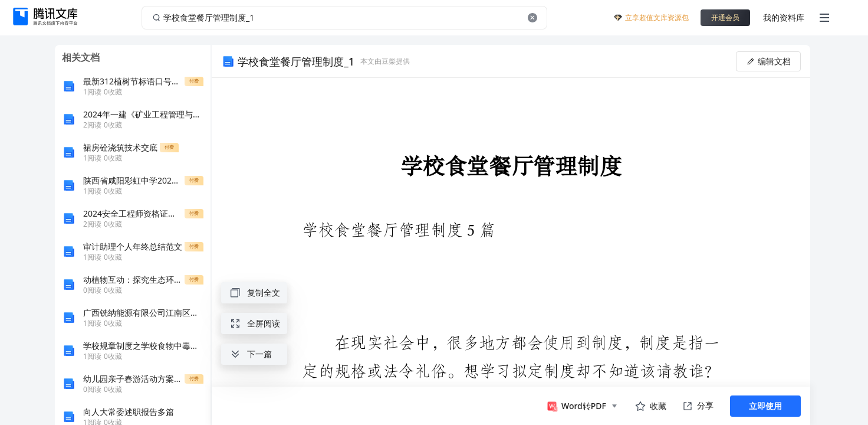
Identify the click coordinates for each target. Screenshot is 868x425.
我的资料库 (784, 17)
